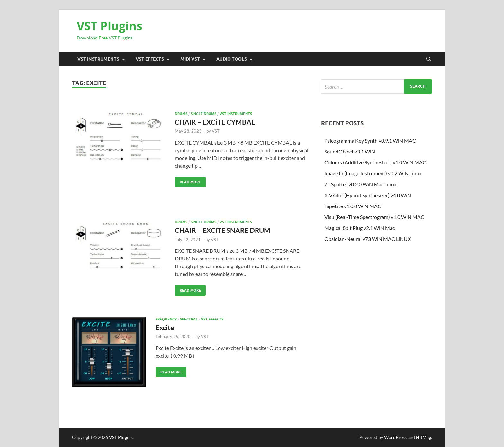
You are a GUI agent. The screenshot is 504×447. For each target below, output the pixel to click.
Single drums (203, 114)
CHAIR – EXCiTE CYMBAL (215, 122)
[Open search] (429, 59)
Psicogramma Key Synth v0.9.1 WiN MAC (370, 140)
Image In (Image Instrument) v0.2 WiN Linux (373, 173)
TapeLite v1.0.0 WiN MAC (353, 206)
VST (216, 131)
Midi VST (190, 59)
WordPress (395, 437)
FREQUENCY (166, 319)
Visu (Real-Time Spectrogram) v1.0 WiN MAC (374, 217)
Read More (188, 181)
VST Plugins (110, 26)
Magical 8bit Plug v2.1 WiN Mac (360, 228)
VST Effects (150, 59)
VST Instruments (98, 59)
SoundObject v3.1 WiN (350, 151)
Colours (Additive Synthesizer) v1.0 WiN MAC (375, 162)
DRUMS (181, 114)
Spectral (189, 319)
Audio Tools (232, 59)
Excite (165, 327)
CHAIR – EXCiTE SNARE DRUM (223, 230)
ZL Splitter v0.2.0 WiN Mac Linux (360, 184)
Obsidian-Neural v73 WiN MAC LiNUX (368, 239)
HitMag (423, 437)
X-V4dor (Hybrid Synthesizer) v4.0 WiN (368, 195)
